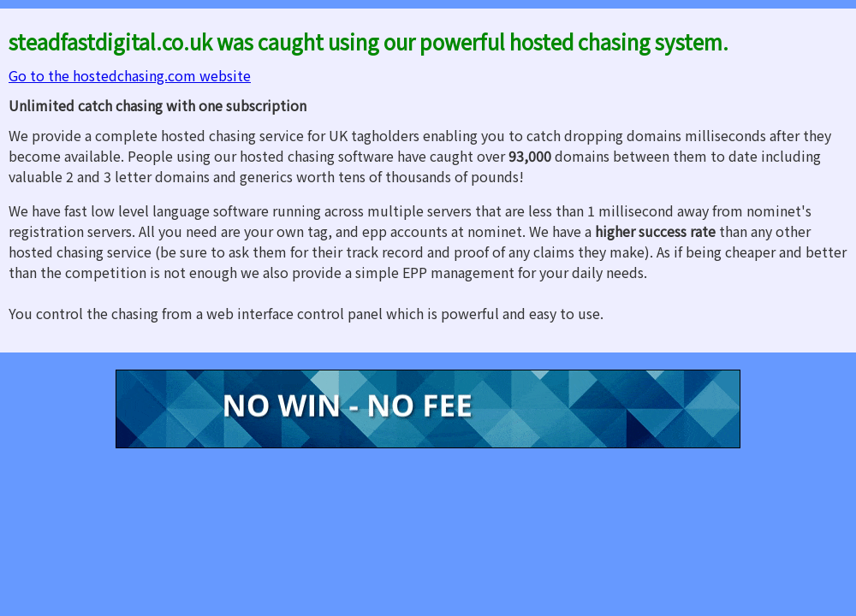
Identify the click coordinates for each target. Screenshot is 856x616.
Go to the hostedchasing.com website (130, 75)
